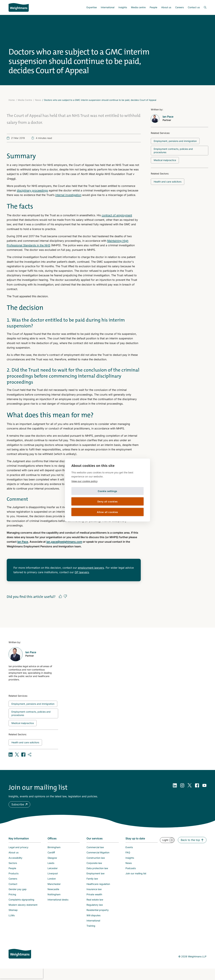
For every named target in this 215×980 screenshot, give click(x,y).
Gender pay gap (18, 889)
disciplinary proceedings (32, 190)
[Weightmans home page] (20, 954)
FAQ (128, 852)
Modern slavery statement (23, 905)
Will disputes (93, 915)
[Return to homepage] (19, 7)
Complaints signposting (21, 900)
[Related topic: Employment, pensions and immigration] (175, 141)
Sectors (13, 863)
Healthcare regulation (98, 884)
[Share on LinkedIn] (11, 755)
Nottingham (54, 894)
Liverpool (53, 873)
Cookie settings (107, 491)
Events (129, 847)
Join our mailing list (136, 873)
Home (12, 100)
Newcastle (53, 889)
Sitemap (13, 910)
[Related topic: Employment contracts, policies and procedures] (180, 151)
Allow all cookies (107, 512)
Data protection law (97, 868)
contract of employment (117, 215)
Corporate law (94, 863)
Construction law (96, 858)
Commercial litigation (98, 852)
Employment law (95, 873)
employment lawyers (91, 568)
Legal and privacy (18, 847)
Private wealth (94, 894)
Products (14, 873)
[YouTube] (204, 785)
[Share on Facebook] (23, 755)
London (52, 879)
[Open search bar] (203, 7)
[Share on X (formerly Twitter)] (17, 755)
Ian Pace (23, 542)
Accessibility (15, 858)
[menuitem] (92, 7)
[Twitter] (190, 785)
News (38, 100)
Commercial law (95, 847)
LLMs (12, 915)
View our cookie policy (84, 481)
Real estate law (95, 900)
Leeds (51, 863)
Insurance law (94, 889)
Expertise (92, 7)
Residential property (98, 910)
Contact (13, 884)
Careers (179, 7)
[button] (19, 804)
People (153, 7)
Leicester (53, 868)
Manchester (54, 884)
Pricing (12, 894)
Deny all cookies (108, 501)
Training (91, 926)
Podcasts (131, 868)
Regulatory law (95, 905)
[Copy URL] (30, 755)
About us (166, 7)
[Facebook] (197, 785)
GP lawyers (82, 572)
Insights (123, 7)
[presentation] (21, 974)
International (108, 7)
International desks (58, 900)
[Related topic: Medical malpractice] (165, 160)
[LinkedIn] (175, 785)
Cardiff (51, 852)
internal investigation (68, 195)
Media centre (138, 7)
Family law (92, 879)
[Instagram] (182, 785)
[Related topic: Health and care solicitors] (168, 182)
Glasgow (52, 858)
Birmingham (54, 847)
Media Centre (25, 100)
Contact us (194, 7)
